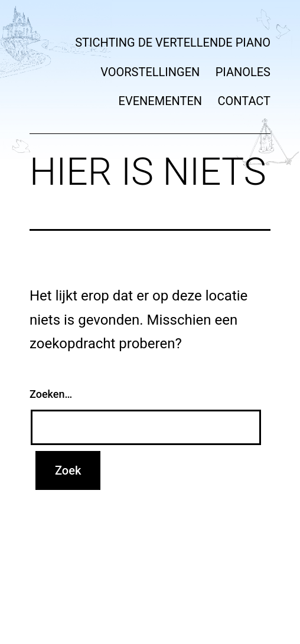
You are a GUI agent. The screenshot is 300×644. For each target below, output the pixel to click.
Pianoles (243, 72)
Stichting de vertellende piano (173, 43)
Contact (244, 101)
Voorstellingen (150, 72)
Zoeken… (51, 394)
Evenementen (160, 101)
